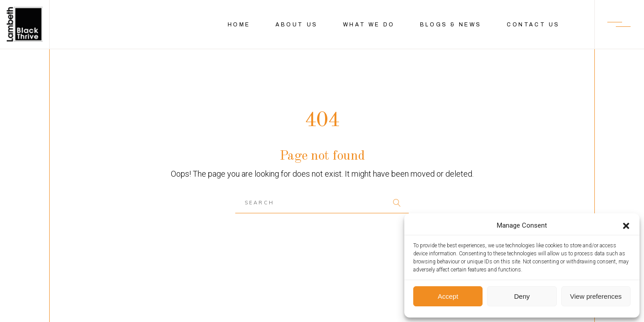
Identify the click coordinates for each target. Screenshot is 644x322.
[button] (626, 226)
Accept (448, 296)
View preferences (596, 296)
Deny (522, 296)
